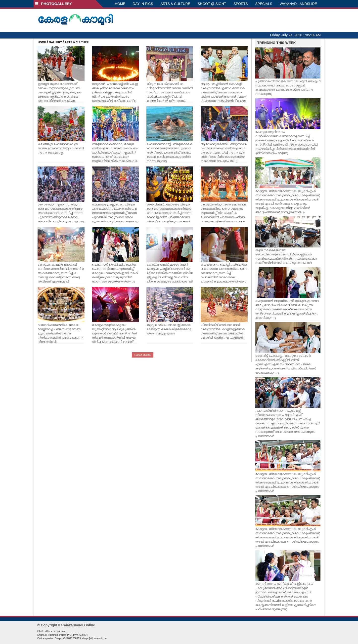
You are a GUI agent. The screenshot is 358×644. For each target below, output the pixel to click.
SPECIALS (264, 4)
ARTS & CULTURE (175, 4)
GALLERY (55, 42)
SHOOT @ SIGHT (212, 4)
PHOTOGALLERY (53, 4)
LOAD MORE (142, 355)
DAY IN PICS (143, 4)
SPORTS (241, 4)
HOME (120, 4)
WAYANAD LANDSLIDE (298, 4)
